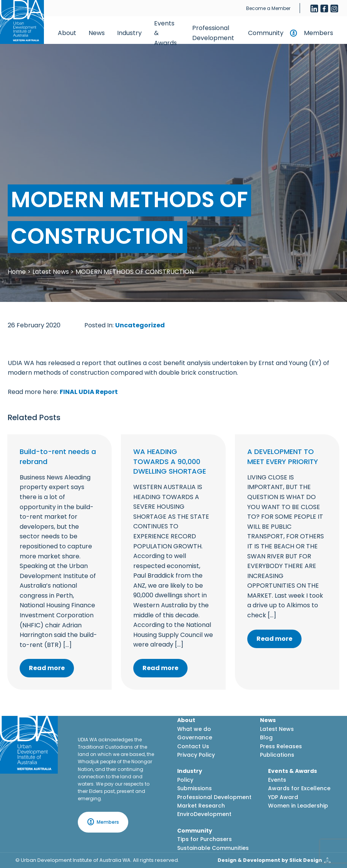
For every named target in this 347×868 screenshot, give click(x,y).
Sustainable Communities (213, 848)
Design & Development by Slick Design (270, 860)
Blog (266, 737)
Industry (129, 33)
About (67, 33)
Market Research (201, 806)
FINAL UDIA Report (89, 392)
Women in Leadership (298, 806)
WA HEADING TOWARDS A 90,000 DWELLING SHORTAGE (170, 461)
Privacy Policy (196, 755)
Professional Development (213, 33)
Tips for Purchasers (205, 839)
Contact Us (193, 746)
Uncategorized (140, 325)
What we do (194, 729)
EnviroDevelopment (204, 814)
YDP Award (283, 797)
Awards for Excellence (299, 788)
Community (266, 33)
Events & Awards (165, 33)
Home (17, 272)
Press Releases (281, 746)
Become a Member (268, 8)
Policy (185, 780)
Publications (277, 755)
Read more (47, 668)
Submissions (194, 788)
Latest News (51, 272)
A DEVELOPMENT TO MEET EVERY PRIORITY (283, 456)
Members (319, 33)
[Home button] (22, 22)
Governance (195, 737)
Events (277, 780)
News (97, 33)
